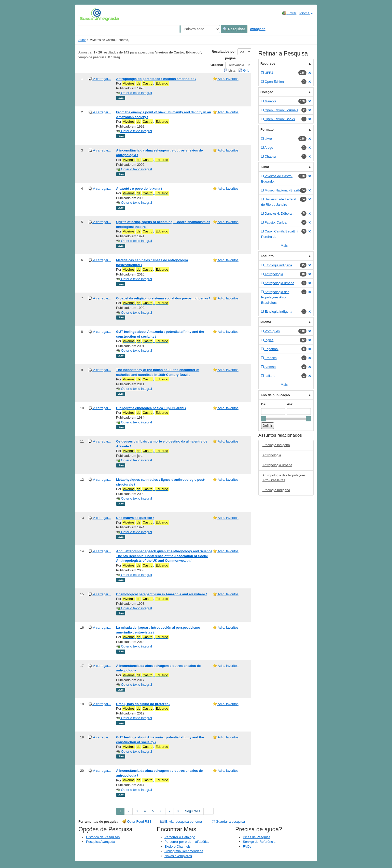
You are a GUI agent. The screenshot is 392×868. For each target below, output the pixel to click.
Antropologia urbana (277, 465)
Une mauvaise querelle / (135, 518)
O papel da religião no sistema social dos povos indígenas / (163, 298)
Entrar (289, 13)
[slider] (264, 419)
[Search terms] (129, 29)
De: (264, 404)
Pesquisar (234, 29)
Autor (82, 40)
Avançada (258, 29)
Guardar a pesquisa (228, 822)
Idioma (306, 13)
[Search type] (200, 29)
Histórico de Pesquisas (103, 837)
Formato (267, 129)
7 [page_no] (169, 811)
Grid (244, 70)
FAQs (247, 846)
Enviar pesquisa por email (182, 822)
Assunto (267, 256)
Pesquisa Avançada (101, 842)
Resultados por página (224, 55)
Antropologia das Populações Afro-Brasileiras (284, 478)
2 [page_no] (128, 811)
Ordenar (217, 65)
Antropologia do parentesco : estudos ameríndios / (156, 79)
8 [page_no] (178, 811)
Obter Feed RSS (137, 822)
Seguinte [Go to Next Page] (193, 811)
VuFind (87, 15)
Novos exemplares (178, 856)
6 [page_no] (161, 811)
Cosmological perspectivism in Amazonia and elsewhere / (161, 594)
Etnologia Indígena (276, 490)
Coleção (267, 92)
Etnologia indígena (276, 445)
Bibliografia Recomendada (184, 851)
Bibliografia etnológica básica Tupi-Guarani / (151, 408)
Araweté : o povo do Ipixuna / (139, 189)
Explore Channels (178, 846)
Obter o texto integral (134, 93)
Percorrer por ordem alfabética (187, 842)
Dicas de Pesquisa (257, 837)
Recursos (268, 64)
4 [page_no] (145, 811)
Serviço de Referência (259, 842)
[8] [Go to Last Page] (208, 811)
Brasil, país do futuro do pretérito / (143, 704)
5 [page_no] (153, 811)
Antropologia (272, 455)
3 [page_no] (137, 811)
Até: (290, 404)
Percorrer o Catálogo (180, 837)
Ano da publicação (275, 395)
